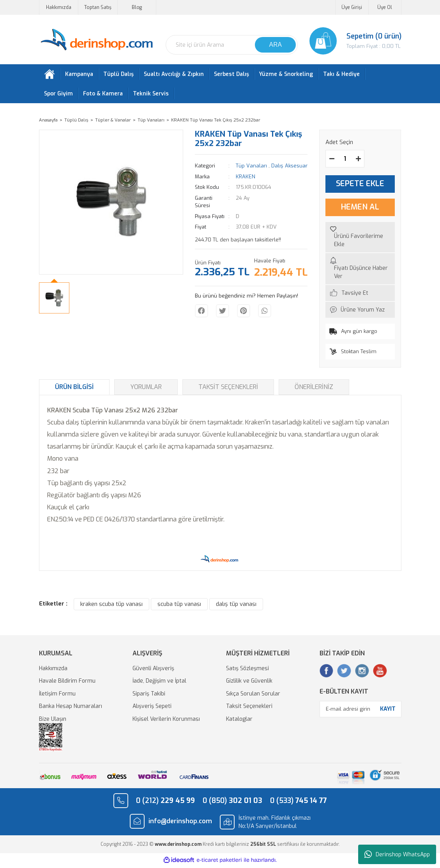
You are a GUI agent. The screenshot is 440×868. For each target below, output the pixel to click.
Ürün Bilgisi (74, 388)
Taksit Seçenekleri (228, 388)
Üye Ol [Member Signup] (385, 7)
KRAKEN (246, 178)
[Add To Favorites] (360, 239)
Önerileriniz (314, 388)
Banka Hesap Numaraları (71, 708)
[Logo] (96, 40)
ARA (275, 45)
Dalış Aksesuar (289, 168)
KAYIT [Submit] (388, 711)
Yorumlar (146, 388)
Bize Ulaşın (53, 721)
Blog (137, 7)
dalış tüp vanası (236, 606)
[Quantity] (345, 160)
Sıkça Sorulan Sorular (253, 695)
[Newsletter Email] (360, 711)
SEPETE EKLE (360, 186)
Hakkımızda (59, 7)
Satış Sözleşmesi (247, 670)
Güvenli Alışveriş (153, 670)
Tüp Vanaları (251, 168)
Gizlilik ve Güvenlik (249, 683)
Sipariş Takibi (149, 695)
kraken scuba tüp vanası (111, 606)
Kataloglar (239, 721)
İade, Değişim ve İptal (159, 683)
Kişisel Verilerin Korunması (166, 721)
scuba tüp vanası (179, 606)
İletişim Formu (57, 695)
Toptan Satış (98, 7)
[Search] (232, 45)
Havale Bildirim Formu (67, 683)
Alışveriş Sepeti (152, 708)
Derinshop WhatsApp (397, 854)
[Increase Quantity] (358, 160)
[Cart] (355, 41)
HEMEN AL (360, 209)
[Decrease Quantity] (332, 160)
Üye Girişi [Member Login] (352, 7)
